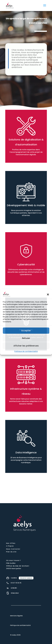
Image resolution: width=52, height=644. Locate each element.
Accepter (26, 331)
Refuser (26, 338)
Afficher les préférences (26, 346)
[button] (48, 294)
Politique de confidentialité (26, 351)
